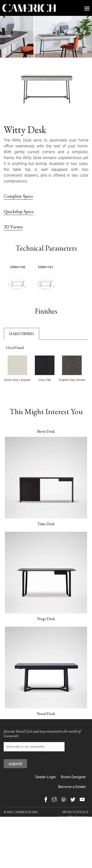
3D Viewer (13, 241)
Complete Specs (18, 211)
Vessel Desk (46, 728)
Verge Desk (46, 633)
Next (85, 37)
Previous (7, 37)
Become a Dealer (72, 801)
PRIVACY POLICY (75, 827)
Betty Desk (46, 446)
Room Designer (73, 792)
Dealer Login (46, 792)
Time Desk (46, 538)
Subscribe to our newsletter (34, 764)
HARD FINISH (21, 348)
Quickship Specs (19, 226)
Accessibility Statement (74, 832)
